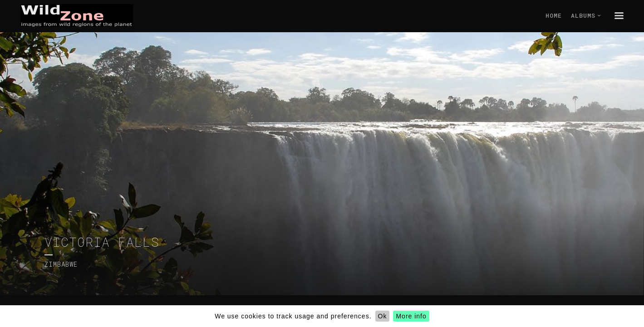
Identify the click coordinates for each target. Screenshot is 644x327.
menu (619, 15)
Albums (586, 15)
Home (554, 15)
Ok (383, 316)
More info (411, 316)
